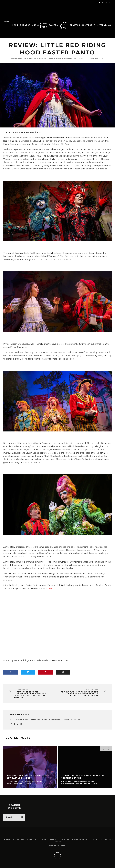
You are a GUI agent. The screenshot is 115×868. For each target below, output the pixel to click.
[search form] (14, 817)
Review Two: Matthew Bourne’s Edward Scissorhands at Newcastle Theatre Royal (81, 694)
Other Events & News (64, 25)
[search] (22, 817)
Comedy (54, 25)
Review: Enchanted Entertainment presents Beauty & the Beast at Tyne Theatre (30, 695)
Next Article (92, 689)
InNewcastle (16, 58)
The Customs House (45, 58)
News (26, 58)
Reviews (75, 25)
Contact (87, 25)
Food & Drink (44, 25)
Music (35, 25)
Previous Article (25, 689)
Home (15, 25)
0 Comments (95, 58)
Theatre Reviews (69, 58)
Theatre (25, 25)
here (50, 588)
